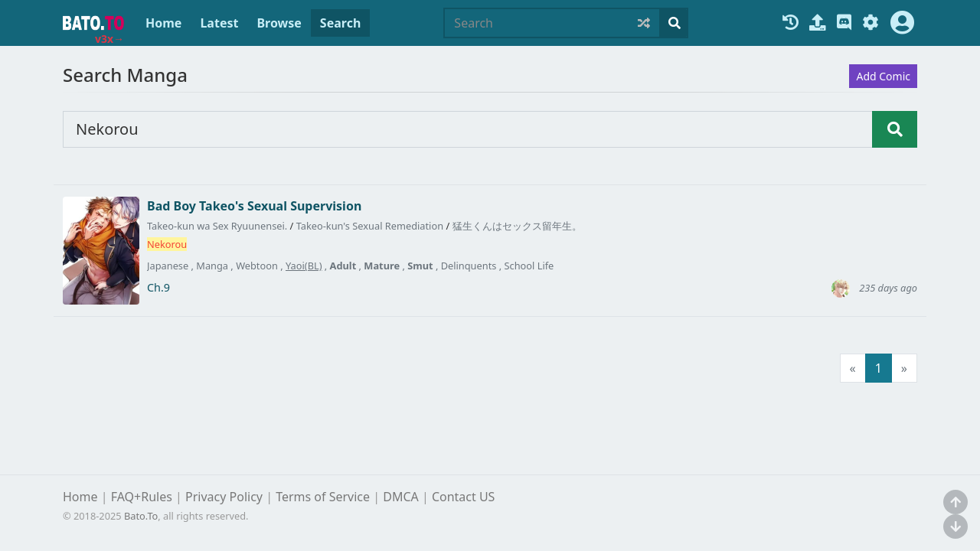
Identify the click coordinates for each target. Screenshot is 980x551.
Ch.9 (158, 288)
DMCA (401, 497)
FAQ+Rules (142, 497)
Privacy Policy (224, 497)
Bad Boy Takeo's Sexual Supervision (254, 206)
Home (163, 23)
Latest (219, 23)
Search (340, 23)
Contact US (464, 497)
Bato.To (141, 516)
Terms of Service (323, 497)
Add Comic (883, 76)
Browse (279, 23)
